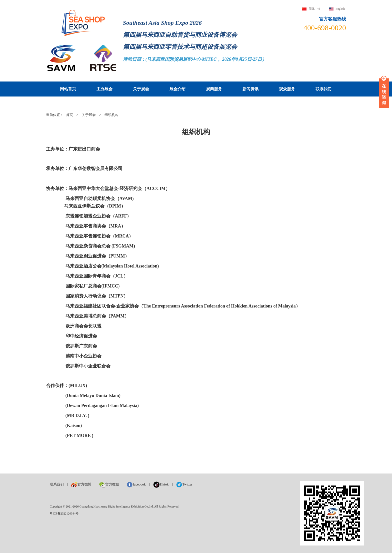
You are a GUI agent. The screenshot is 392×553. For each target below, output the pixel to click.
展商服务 (214, 89)
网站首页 (68, 89)
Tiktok (161, 484)
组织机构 (111, 115)
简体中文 (315, 9)
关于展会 (141, 89)
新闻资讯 (250, 89)
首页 (69, 115)
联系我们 (323, 89)
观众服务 (287, 89)
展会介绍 (177, 89)
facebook (136, 484)
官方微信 (109, 484)
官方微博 (81, 484)
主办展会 (104, 89)
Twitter (184, 484)
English (340, 9)
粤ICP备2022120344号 (64, 513)
